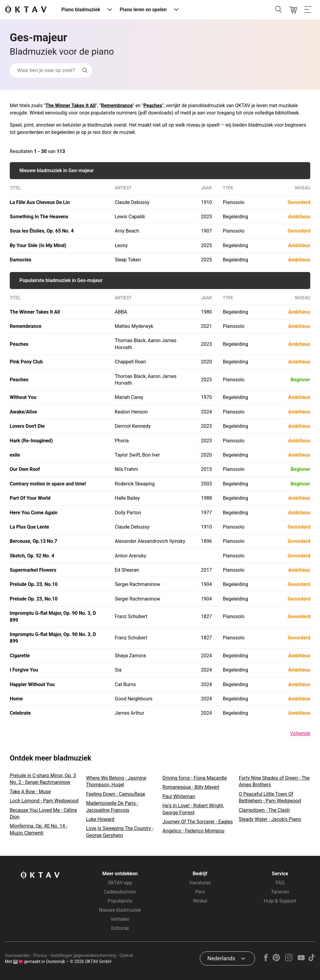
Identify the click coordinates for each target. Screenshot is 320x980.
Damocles (20, 260)
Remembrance (117, 105)
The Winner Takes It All (71, 105)
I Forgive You (24, 670)
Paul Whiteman (179, 796)
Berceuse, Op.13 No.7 (33, 541)
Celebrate (20, 713)
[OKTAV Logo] (26, 10)
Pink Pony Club (26, 362)
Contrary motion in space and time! (48, 484)
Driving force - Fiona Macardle (195, 778)
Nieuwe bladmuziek (120, 910)
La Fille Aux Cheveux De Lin (40, 202)
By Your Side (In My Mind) (38, 245)
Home (16, 699)
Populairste (120, 901)
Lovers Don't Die (27, 426)
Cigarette (20, 656)
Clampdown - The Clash (264, 810)
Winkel (200, 901)
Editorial (120, 928)
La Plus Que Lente (29, 527)
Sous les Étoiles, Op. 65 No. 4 (42, 231)
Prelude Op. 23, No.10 (34, 584)
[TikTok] (311, 960)
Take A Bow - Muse (30, 792)
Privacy (40, 955)
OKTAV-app (120, 883)
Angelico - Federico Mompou (193, 831)
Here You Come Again (34, 513)
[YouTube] (301, 960)
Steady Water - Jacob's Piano (270, 819)
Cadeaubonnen (120, 892)
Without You (23, 397)
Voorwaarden (17, 955)
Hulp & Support (280, 901)
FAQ (280, 883)
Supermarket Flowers (33, 570)
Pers (200, 892)
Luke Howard (100, 819)
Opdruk (126, 955)
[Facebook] (266, 960)
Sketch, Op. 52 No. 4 (32, 556)
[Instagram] (289, 960)
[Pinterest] (276, 960)
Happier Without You (32, 684)
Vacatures (200, 883)
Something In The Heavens (39, 217)
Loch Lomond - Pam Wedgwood (44, 801)
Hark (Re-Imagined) (31, 441)
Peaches (153, 105)
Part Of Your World (30, 498)
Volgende (300, 733)
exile (15, 455)
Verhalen (120, 919)
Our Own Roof (25, 469)
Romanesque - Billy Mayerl (191, 787)
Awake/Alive (23, 412)
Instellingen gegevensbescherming (83, 955)
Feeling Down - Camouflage (116, 794)
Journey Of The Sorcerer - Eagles (198, 822)
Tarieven (280, 892)
